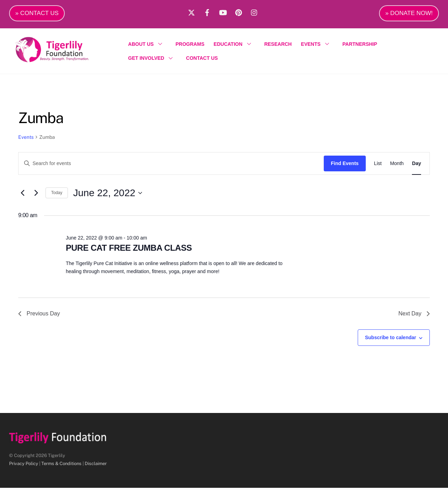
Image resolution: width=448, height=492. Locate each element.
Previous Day (39, 318)
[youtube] (223, 12)
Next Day (414, 318)
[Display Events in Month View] (397, 167)
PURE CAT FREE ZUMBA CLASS (129, 252)
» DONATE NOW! (409, 13)
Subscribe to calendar (391, 342)
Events (26, 141)
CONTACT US (204, 60)
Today (57, 197)
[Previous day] (22, 197)
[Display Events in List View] (378, 167)
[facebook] (207, 12)
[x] (191, 12)
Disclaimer (96, 467)
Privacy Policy (24, 467)
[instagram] (254, 12)
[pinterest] (239, 12)
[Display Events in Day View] (416, 167)
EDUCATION (236, 46)
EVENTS (319, 46)
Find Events (345, 167)
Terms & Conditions (61, 467)
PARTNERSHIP (362, 46)
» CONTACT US (37, 13)
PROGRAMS (192, 46)
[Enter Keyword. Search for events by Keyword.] (171, 167)
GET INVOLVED (155, 60)
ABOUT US (149, 46)
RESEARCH (280, 46)
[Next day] (36, 197)
